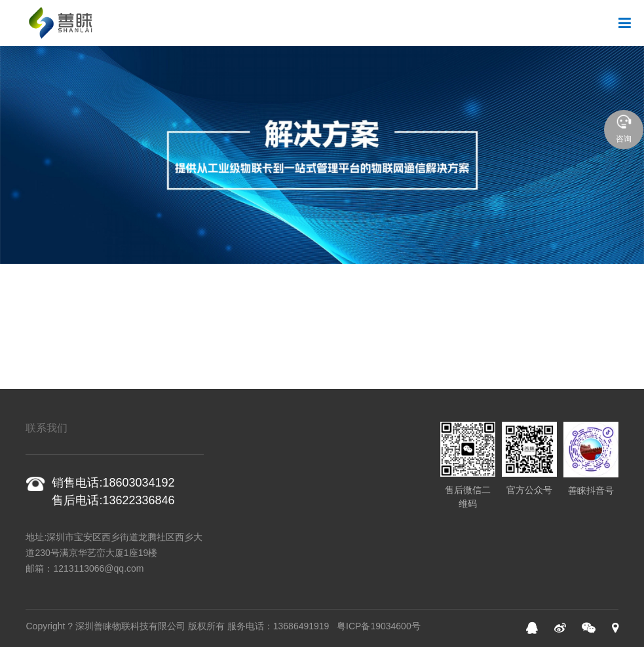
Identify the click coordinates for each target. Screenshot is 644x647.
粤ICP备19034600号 (379, 626)
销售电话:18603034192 (113, 483)
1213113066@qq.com (98, 568)
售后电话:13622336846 (113, 500)
